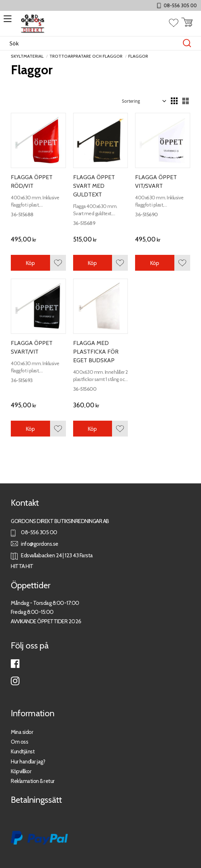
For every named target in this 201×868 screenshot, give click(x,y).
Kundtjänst (23, 751)
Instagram (15, 681)
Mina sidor (22, 732)
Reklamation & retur (33, 781)
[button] (6, 21)
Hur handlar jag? (28, 761)
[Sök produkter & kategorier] (93, 43)
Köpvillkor (21, 771)
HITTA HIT (22, 566)
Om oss (19, 742)
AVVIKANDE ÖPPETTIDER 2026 (46, 621)
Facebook (15, 664)
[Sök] (187, 43)
